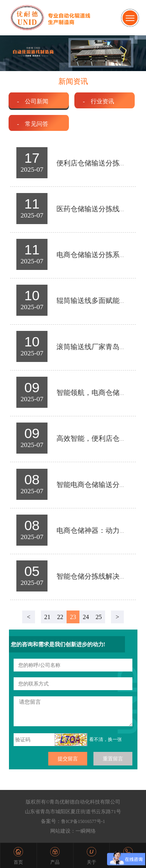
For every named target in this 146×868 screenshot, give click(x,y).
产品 (55, 862)
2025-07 (32, 169)
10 (32, 295)
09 (32, 387)
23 (73, 617)
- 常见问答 (33, 124)
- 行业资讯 (99, 101)
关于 (91, 862)
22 (60, 617)
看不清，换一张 (106, 739)
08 (32, 479)
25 (99, 617)
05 (32, 571)
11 (32, 204)
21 (47, 617)
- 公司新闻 (33, 101)
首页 (18, 862)
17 (32, 158)
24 (86, 617)
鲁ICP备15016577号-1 (83, 821)
